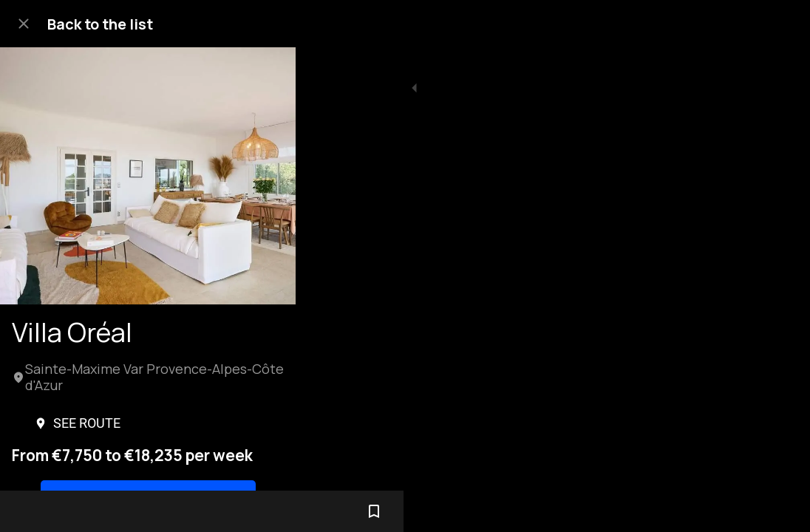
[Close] (24, 24)
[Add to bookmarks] (780, 511)
